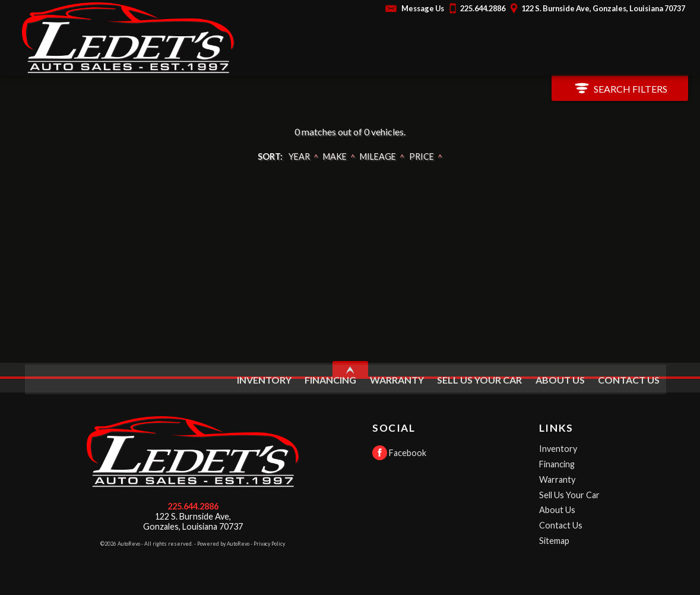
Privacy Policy (269, 544)
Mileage (378, 156)
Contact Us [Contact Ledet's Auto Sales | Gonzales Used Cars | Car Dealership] (628, 377)
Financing (557, 464)
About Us (557, 510)
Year (299, 156)
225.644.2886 (193, 506)
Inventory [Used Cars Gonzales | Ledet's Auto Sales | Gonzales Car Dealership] (264, 377)
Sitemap (554, 541)
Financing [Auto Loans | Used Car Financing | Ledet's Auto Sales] (330, 377)
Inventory (558, 449)
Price (422, 156)
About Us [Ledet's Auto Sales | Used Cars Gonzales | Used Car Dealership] (560, 377)
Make (335, 156)
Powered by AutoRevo (223, 544)
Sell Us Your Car (479, 377)
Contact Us (561, 525)
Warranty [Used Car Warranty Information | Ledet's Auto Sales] (396, 377)
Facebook (399, 453)
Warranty (557, 480)
